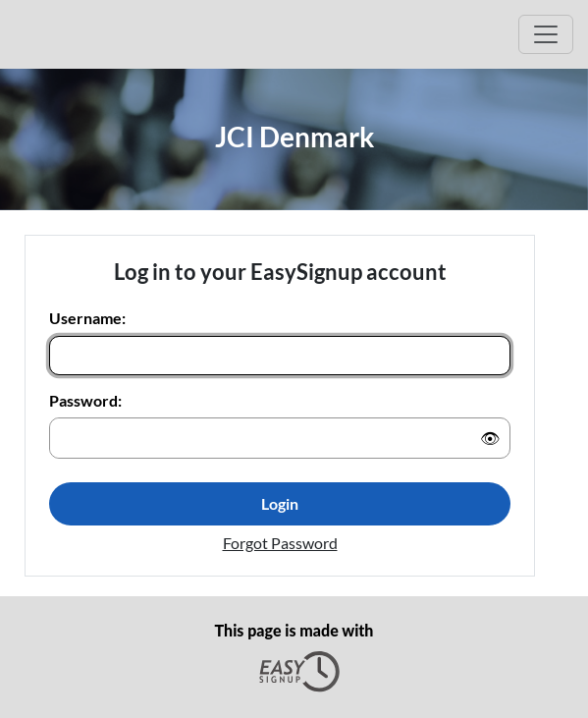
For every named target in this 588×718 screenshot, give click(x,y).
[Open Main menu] (546, 34)
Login (280, 503)
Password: (85, 400)
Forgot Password (280, 543)
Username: (87, 318)
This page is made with (294, 657)
